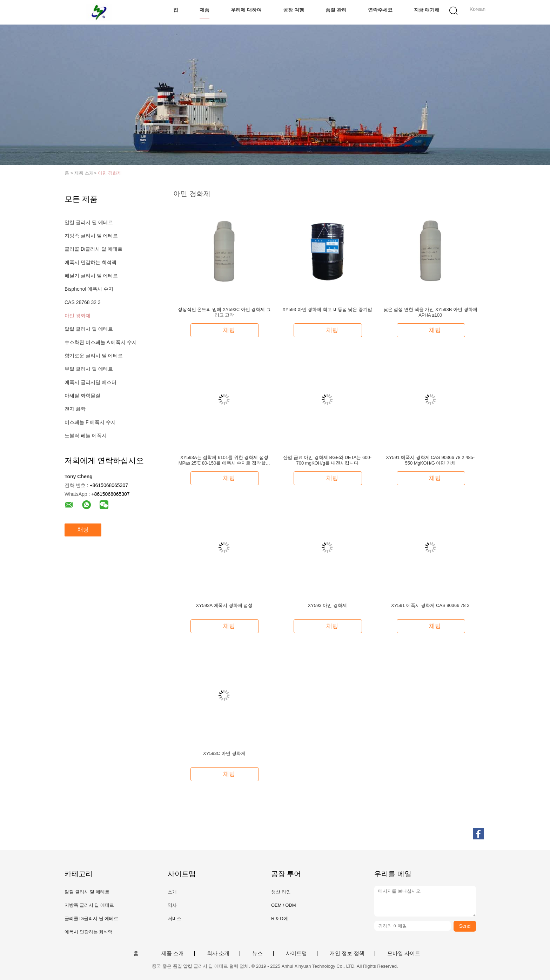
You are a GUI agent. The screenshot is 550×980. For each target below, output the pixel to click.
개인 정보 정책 (347, 953)
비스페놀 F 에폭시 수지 (90, 422)
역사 (172, 905)
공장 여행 (294, 10)
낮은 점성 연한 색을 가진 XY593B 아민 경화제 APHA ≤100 (430, 312)
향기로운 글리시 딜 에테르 (94, 356)
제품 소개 (173, 953)
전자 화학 (75, 409)
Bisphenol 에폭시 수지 (89, 289)
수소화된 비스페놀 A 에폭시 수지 (101, 342)
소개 (172, 892)
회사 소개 (218, 953)
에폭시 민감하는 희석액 (90, 262)
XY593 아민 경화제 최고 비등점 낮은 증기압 (327, 309)
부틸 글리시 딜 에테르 (89, 369)
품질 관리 (336, 10)
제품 (204, 10)
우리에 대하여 (246, 10)
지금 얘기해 (427, 10)
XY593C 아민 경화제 (224, 753)
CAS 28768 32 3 (83, 302)
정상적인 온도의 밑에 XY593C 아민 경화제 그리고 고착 (224, 312)
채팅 (83, 530)
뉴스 (257, 953)
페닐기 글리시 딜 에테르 (91, 276)
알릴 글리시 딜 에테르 (89, 329)
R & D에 (280, 918)
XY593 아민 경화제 (327, 605)
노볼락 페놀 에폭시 (86, 435)
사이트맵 (296, 953)
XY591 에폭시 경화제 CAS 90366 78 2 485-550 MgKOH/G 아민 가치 (430, 460)
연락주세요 (380, 10)
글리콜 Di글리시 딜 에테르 (93, 249)
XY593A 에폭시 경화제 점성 (224, 605)
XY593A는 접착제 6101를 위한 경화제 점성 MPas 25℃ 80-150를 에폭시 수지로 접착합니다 (224, 460)
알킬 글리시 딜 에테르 (89, 222)
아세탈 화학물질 (82, 396)
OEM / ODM (284, 905)
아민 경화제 (110, 173)
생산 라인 (281, 892)
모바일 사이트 (404, 953)
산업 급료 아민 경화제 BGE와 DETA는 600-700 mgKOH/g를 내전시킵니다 (327, 460)
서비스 (175, 918)
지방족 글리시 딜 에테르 (91, 236)
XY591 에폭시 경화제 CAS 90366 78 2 (430, 605)
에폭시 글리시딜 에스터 (90, 382)
